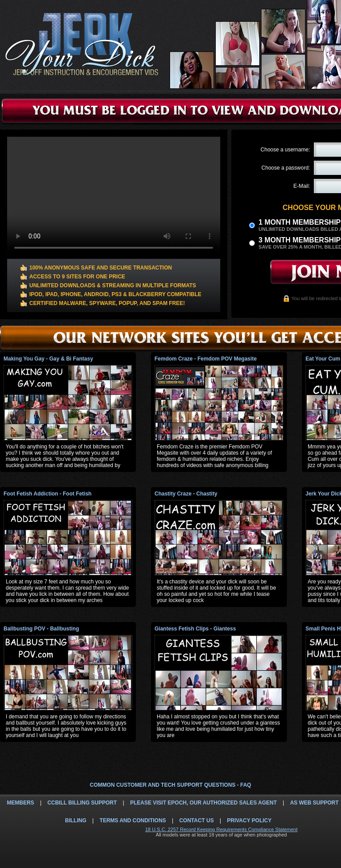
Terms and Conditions (133, 820)
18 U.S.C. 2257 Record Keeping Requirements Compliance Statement (221, 829)
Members (20, 803)
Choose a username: (285, 150)
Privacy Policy (249, 820)
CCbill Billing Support (82, 803)
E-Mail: (302, 186)
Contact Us (197, 820)
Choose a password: (286, 168)
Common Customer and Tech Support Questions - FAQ (170, 785)
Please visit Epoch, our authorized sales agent (203, 803)
